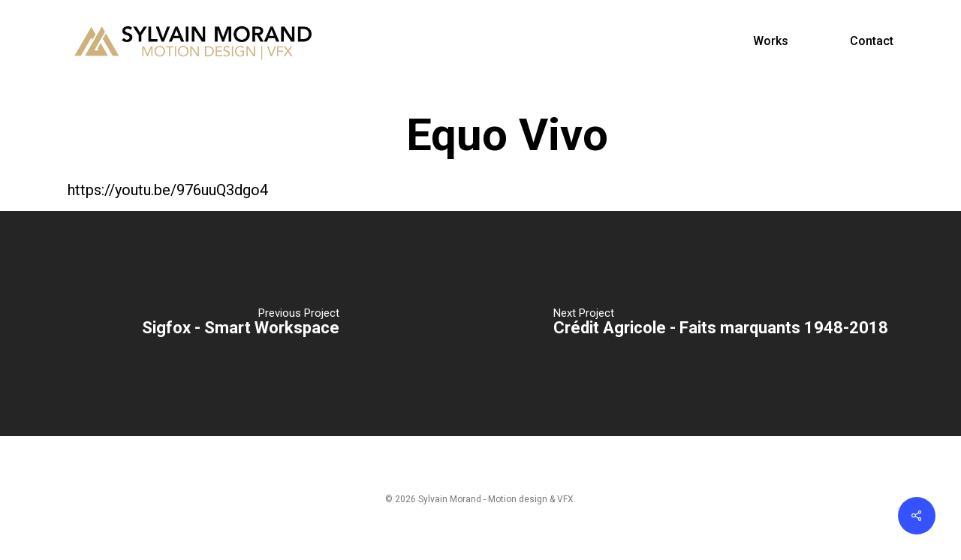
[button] (932, 8)
